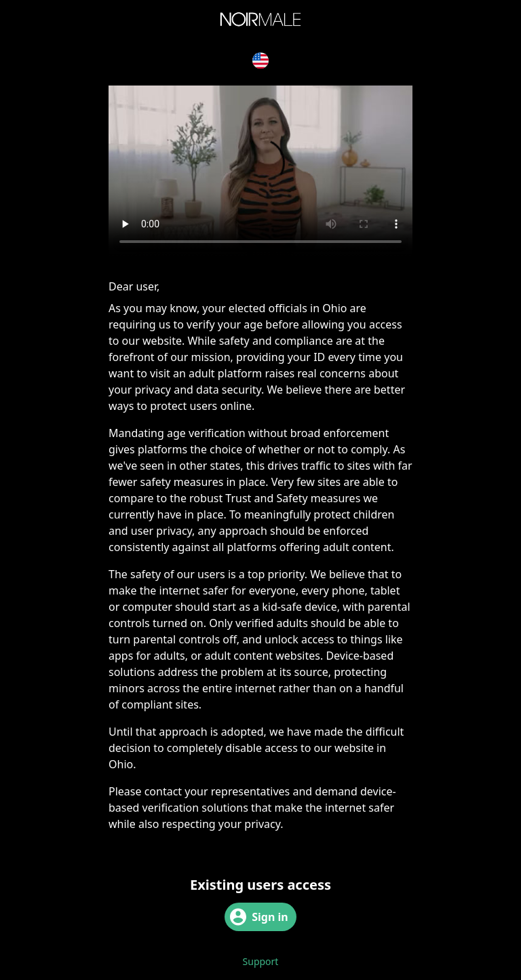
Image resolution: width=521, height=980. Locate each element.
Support (261, 961)
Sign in (259, 917)
